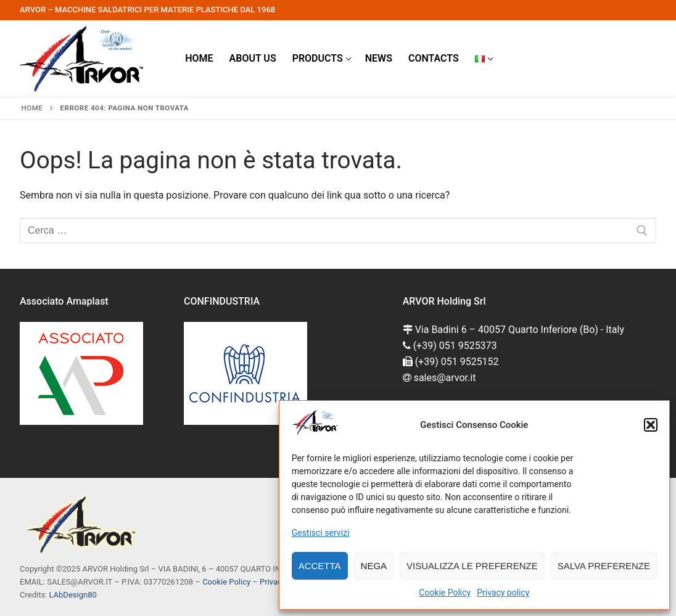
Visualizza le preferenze (472, 566)
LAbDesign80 (72, 595)
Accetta (320, 566)
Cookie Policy (445, 593)
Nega (374, 566)
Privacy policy (503, 593)
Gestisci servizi (321, 533)
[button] (651, 425)
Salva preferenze (604, 566)
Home (32, 108)
